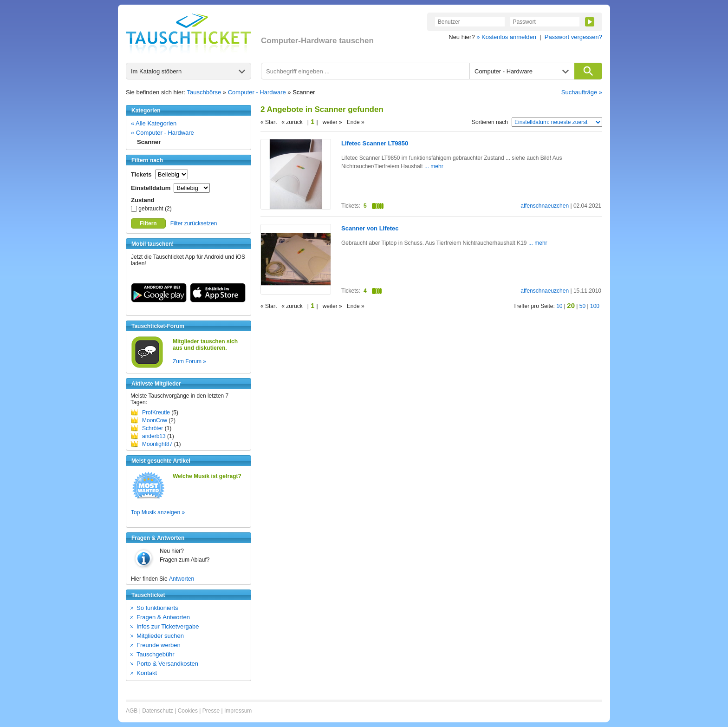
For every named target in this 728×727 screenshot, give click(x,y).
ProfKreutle (156, 413)
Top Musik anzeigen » (158, 512)
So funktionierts (157, 608)
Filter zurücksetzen (194, 223)
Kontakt (147, 673)
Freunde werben (159, 645)
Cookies (188, 711)
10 (559, 306)
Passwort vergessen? (573, 37)
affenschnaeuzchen (545, 206)
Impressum (238, 711)
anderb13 (154, 436)
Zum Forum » (189, 361)
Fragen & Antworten (163, 617)
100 (595, 306)
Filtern (148, 223)
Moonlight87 (157, 444)
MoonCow (155, 420)
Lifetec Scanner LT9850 (375, 143)
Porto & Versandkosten (167, 664)
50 (582, 306)
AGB (132, 711)
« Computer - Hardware (162, 133)
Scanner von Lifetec (370, 228)
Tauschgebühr (156, 654)
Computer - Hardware (257, 92)
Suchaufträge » (582, 92)
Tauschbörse (204, 92)
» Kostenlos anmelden (506, 37)
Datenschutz (158, 711)
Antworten (182, 579)
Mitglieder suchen (160, 636)
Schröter (153, 428)
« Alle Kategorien (154, 123)
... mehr (433, 166)
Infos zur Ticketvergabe (168, 626)
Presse (211, 711)
